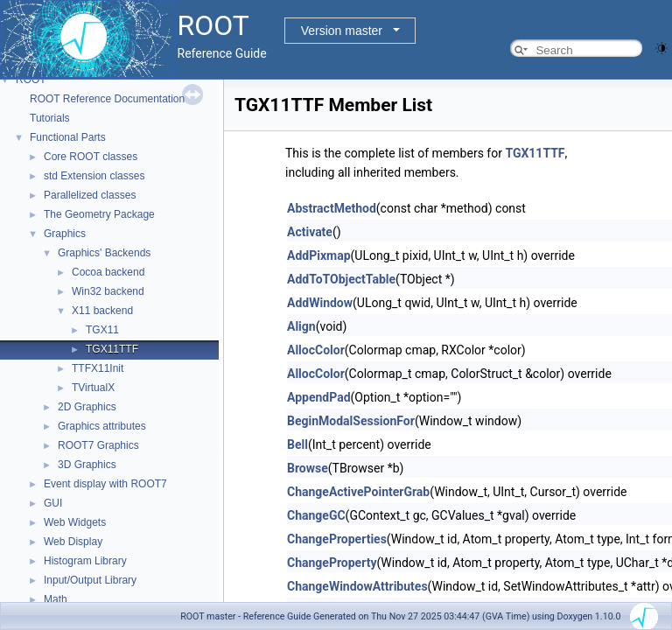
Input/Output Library (90, 580)
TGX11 (102, 330)
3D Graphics (87, 465)
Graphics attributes (102, 426)
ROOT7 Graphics (98, 445)
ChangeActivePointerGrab (358, 492)
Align (301, 326)
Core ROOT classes (91, 157)
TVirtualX (93, 388)
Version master (342, 31)
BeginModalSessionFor (351, 421)
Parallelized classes (90, 195)
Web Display (73, 542)
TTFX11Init (98, 368)
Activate (310, 232)
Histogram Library (85, 561)
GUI (53, 503)
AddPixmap (319, 255)
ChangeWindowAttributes (357, 586)
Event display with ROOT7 (105, 484)
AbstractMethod (332, 208)
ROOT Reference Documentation (107, 99)
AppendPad (319, 397)
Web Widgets (75, 522)
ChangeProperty (332, 563)
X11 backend (102, 311)
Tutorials (50, 118)
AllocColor (316, 350)
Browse (308, 468)
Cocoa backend (108, 272)
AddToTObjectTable (341, 279)
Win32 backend (108, 291)
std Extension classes (94, 176)
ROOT (31, 80)
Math (56, 599)
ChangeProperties (337, 539)
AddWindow (320, 303)
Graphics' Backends (104, 253)
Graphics (65, 234)
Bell (297, 444)
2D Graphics (87, 407)
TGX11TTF (112, 349)
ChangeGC (316, 515)
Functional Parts (68, 137)
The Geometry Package (99, 214)
